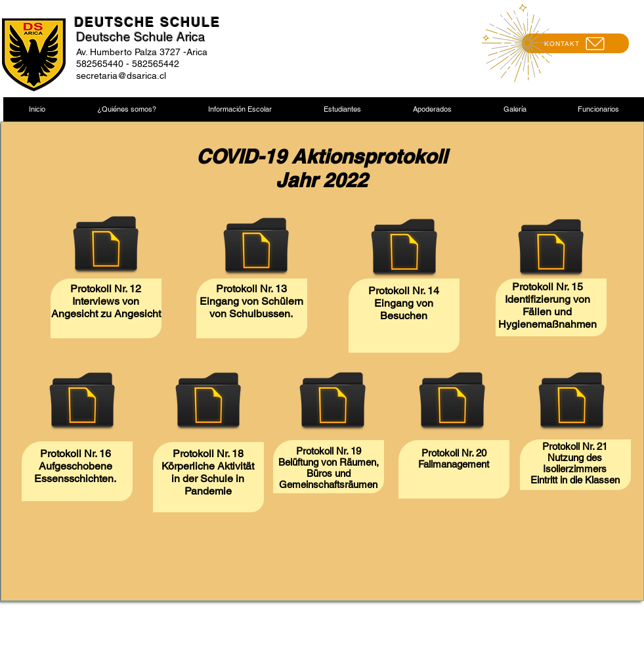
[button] (126, 109)
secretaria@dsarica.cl (121, 76)
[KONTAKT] (575, 43)
